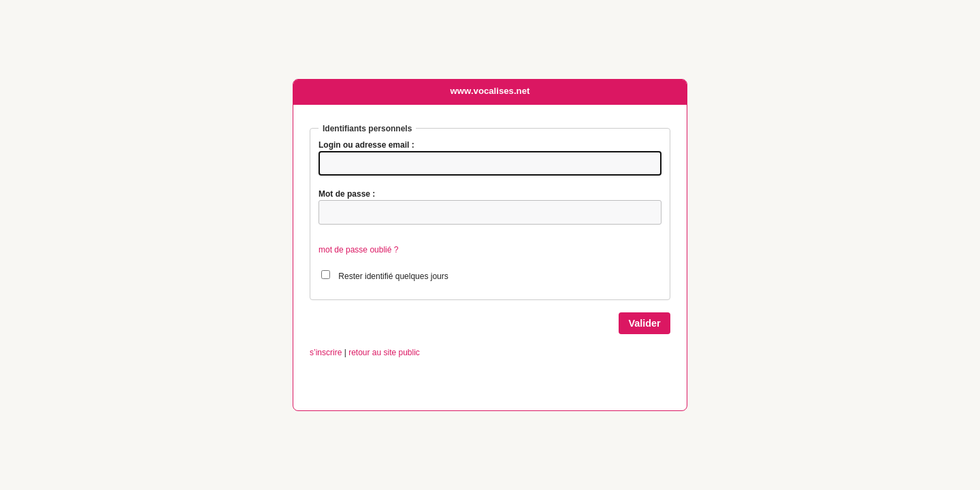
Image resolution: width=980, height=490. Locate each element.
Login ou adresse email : (366, 145)
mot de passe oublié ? (358, 250)
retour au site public (384, 353)
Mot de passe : (347, 194)
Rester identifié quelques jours (393, 276)
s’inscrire (326, 353)
